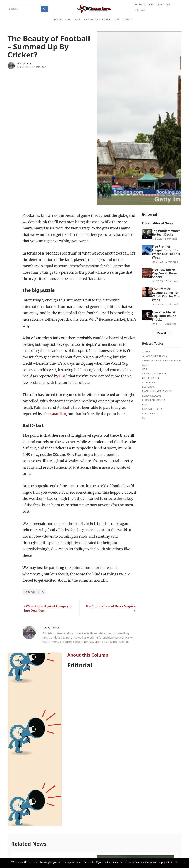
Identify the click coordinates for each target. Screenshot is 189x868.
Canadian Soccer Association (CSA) (162, 362)
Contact (140, 10)
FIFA (68, 19)
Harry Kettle (24, 63)
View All (162, 333)
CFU (144, 369)
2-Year (146, 351)
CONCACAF (148, 382)
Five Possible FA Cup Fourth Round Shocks (165, 273)
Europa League (152, 396)
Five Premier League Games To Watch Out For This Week (166, 252)
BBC (63, 376)
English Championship (157, 391)
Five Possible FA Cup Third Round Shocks (164, 316)
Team (150, 5)
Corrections (163, 5)
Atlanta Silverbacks (155, 356)
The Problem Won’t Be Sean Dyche (166, 233)
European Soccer (153, 400)
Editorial (30, 592)
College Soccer (152, 378)
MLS (78, 19)
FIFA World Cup (152, 409)
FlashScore (150, 413)
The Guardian (54, 414)
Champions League (98, 19)
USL (117, 19)
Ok (176, 862)
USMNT (128, 19)
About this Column (88, 655)
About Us (140, 5)
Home (57, 19)
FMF (145, 418)
